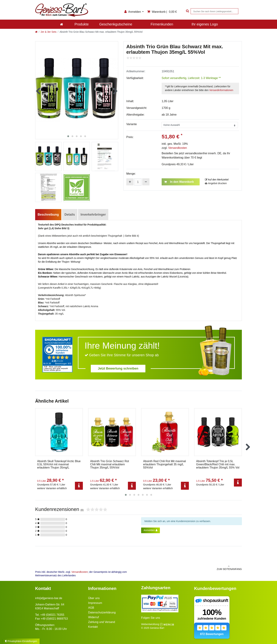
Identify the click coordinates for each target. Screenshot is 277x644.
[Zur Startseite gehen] (36, 32)
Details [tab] (70, 215)
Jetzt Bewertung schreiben (118, 368)
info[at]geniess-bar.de (49, 598)
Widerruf (93, 617)
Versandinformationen (221, 90)
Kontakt (93, 627)
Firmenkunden (162, 24)
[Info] (79, 486)
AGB (91, 608)
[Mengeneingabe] (138, 182)
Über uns (94, 598)
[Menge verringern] (146, 182)
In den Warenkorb (179, 182)
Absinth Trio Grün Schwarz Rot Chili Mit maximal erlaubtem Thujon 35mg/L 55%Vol (110, 464)
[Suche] (187, 11)
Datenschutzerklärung (102, 612)
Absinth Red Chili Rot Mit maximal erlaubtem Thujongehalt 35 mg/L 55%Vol (164, 464)
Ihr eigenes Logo (205, 24)
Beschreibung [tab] (48, 215)
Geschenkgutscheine (116, 24)
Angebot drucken (216, 183)
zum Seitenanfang (191, 568)
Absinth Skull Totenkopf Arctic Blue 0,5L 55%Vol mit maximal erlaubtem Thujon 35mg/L (59, 464)
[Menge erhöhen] (130, 182)
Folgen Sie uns (151, 618)
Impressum (95, 603)
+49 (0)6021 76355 (52, 615)
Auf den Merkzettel (217, 180)
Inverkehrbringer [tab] (93, 215)
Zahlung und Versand (102, 622)
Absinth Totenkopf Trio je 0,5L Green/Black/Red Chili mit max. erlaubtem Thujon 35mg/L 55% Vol (218, 464)
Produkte (82, 24)
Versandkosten (178, 148)
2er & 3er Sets (49, 32)
